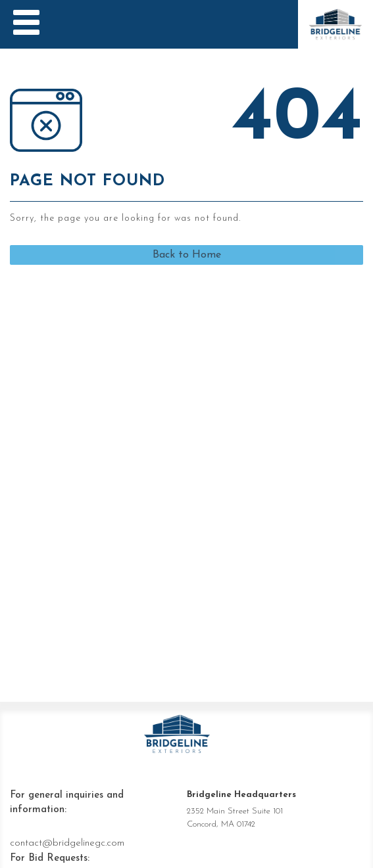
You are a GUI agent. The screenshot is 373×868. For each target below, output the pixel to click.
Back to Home (187, 255)
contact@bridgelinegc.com (67, 843)
